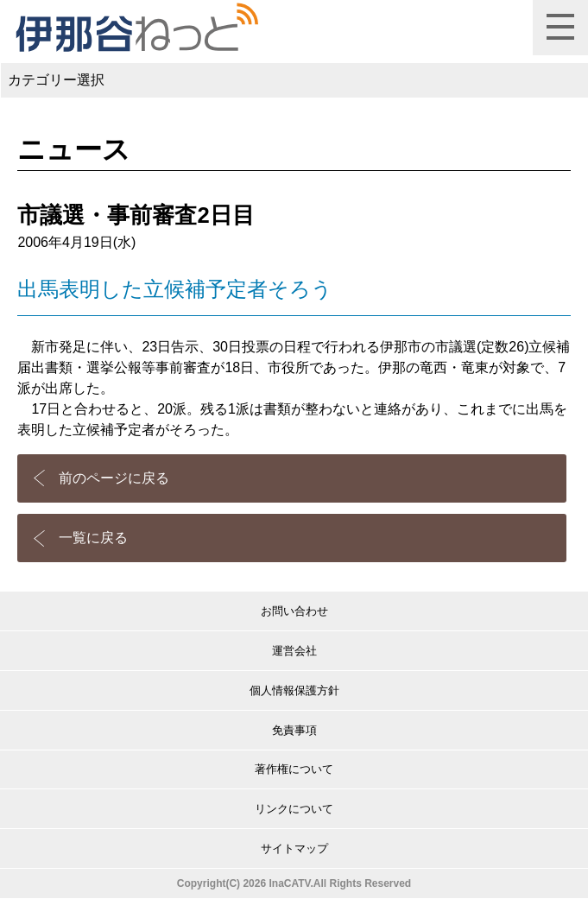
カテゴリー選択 (56, 80)
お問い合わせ (294, 611)
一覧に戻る (93, 538)
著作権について (294, 769)
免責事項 (294, 730)
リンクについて (294, 809)
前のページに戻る (114, 478)
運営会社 (294, 651)
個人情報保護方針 (294, 690)
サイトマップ (294, 848)
